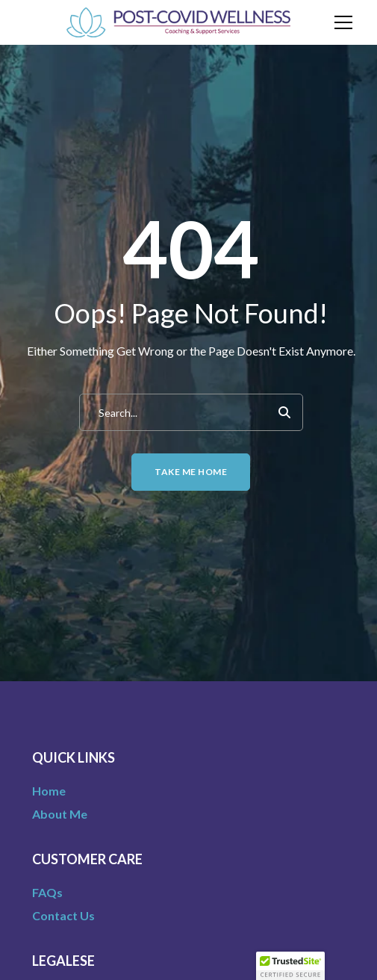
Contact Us (63, 915)
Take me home (191, 472)
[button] (290, 966)
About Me (60, 814)
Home (49, 791)
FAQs (47, 892)
